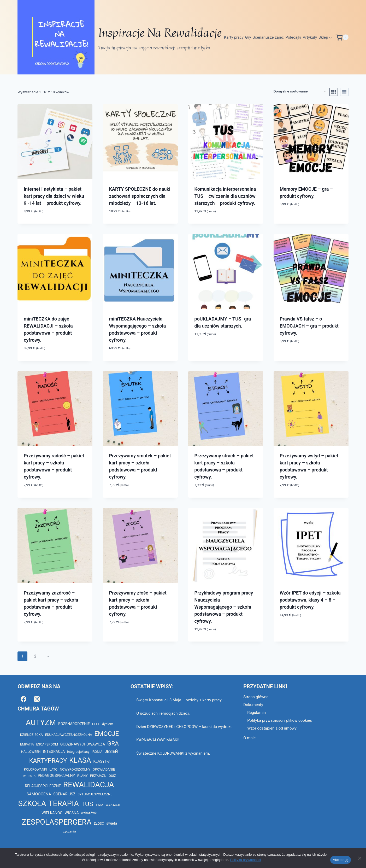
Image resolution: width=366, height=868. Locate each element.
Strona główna (256, 697)
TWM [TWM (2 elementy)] (99, 805)
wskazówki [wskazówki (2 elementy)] (89, 813)
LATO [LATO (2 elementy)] (53, 769)
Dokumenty (253, 705)
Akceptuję (341, 860)
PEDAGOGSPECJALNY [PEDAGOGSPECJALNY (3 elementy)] (56, 776)
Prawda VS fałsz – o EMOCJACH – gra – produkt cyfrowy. (309, 326)
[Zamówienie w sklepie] (300, 92)
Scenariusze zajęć (268, 37)
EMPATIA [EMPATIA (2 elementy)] (27, 744)
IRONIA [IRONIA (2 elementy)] (97, 752)
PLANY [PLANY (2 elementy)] (82, 776)
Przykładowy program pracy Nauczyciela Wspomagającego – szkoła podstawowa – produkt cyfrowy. (224, 607)
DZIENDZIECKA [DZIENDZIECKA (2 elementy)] (31, 735)
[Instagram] (37, 699)
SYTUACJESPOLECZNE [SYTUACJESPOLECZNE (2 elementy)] (95, 794)
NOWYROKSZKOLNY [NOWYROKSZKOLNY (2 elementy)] (75, 769)
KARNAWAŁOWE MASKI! (158, 740)
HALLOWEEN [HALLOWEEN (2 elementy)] (31, 752)
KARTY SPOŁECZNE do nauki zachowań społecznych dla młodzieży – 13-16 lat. (140, 196)
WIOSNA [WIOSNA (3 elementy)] (72, 813)
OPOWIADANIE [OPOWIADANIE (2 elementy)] (104, 769)
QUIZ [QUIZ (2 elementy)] (112, 776)
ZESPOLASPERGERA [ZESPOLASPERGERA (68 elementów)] (57, 822)
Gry (248, 37)
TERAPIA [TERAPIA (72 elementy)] (64, 803)
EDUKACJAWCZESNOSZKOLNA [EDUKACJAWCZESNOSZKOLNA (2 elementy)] (69, 735)
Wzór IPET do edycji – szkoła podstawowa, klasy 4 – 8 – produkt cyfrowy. (310, 600)
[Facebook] (23, 699)
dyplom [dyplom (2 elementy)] (108, 724)
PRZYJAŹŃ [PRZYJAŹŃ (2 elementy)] (98, 776)
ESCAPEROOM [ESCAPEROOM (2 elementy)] (47, 744)
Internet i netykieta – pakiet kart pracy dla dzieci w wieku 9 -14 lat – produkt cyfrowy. (54, 196)
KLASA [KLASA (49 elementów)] (80, 760)
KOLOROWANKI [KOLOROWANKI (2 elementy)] (36, 769)
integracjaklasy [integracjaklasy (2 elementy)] (78, 752)
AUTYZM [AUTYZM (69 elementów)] (41, 723)
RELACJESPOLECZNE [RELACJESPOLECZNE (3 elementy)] (43, 786)
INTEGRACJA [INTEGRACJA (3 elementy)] (54, 752)
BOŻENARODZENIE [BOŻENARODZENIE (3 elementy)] (74, 724)
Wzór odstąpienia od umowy (272, 728)
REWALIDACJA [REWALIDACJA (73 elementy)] (89, 785)
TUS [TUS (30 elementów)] (87, 804)
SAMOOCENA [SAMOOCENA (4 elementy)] (39, 794)
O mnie (249, 738)
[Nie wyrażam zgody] (359, 858)
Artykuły (310, 37)
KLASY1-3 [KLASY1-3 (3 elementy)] (101, 761)
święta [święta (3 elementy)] (112, 823)
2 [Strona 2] (35, 656)
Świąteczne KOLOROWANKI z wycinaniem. (173, 753)
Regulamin (256, 713)
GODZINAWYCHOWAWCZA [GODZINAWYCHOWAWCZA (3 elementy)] (83, 744)
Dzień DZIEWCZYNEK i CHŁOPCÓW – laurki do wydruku (184, 727)
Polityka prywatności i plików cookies (280, 720)
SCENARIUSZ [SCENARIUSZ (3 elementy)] (64, 794)
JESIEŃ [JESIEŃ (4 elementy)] (111, 752)
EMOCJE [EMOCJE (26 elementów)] (107, 734)
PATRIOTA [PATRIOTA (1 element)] (29, 776)
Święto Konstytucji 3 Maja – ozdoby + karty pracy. (179, 700)
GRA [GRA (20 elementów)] (113, 744)
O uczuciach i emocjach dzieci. (163, 713)
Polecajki (293, 37)
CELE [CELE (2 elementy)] (96, 724)
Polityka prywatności (245, 860)
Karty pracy (234, 37)
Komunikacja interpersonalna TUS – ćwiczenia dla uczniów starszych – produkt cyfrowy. (225, 196)
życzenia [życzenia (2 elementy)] (69, 831)
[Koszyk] (342, 37)
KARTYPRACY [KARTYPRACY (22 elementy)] (48, 761)
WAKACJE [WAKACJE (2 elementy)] (113, 805)
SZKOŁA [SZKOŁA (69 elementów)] (32, 803)
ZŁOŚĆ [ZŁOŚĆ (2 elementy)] (99, 823)
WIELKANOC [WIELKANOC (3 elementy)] (52, 813)
